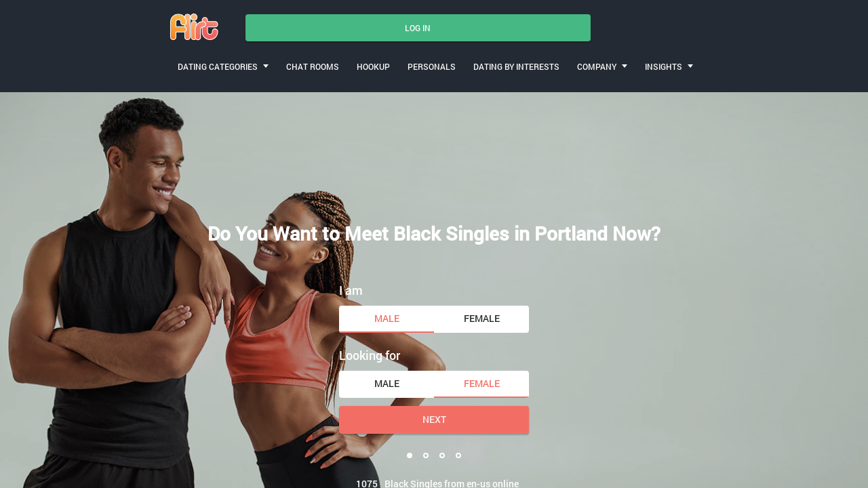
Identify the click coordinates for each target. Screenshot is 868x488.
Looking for (370, 355)
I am (351, 290)
